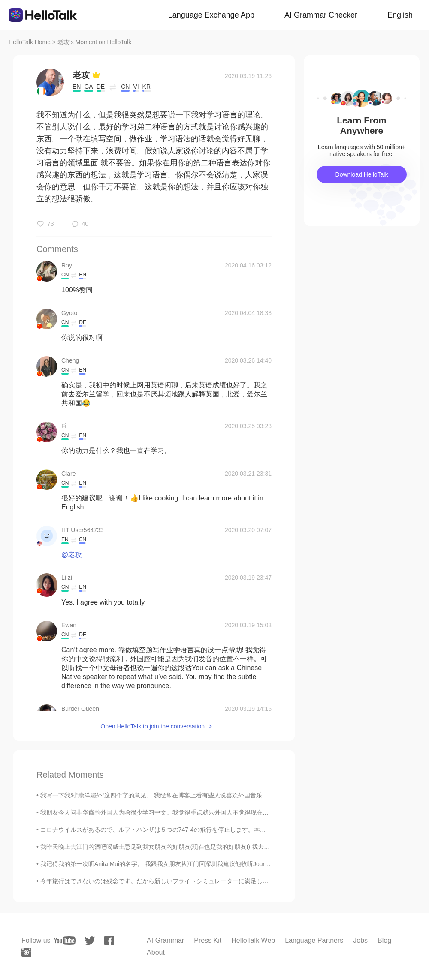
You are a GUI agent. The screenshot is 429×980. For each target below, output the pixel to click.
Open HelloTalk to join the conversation (153, 726)
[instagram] (26, 953)
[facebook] (109, 941)
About (156, 952)
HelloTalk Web (253, 940)
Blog (384, 940)
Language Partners (314, 940)
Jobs (360, 940)
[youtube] (65, 941)
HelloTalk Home (30, 42)
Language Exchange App (211, 15)
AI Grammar (165, 940)
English (400, 15)
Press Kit (208, 940)
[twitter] (90, 941)
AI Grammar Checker (321, 15)
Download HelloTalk (362, 174)
